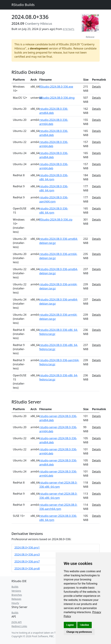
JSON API (17, 622)
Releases (16, 599)
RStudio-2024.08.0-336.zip (56, 220)
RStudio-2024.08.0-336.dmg (57, 98)
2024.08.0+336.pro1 (27, 548)
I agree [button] (70, 625)
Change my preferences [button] (79, 632)
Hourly (15, 603)
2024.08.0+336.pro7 (27, 561)
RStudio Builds (23, 5)
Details (96, 87)
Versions (16, 591)
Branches (17, 595)
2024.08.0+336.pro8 (27, 568)
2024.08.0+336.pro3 (27, 555)
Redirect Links (19, 626)
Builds (15, 587)
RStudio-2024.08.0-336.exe (56, 87)
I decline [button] (84, 625)
